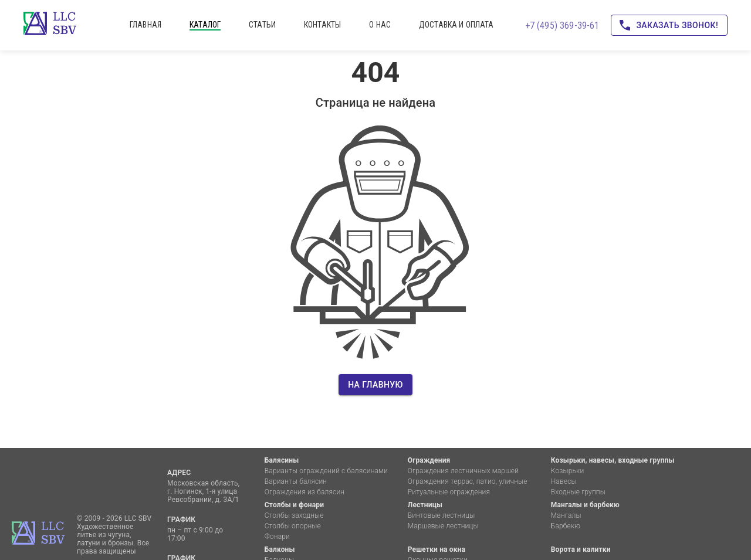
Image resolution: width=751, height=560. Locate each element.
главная (146, 25)
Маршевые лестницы (443, 526)
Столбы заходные (294, 515)
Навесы (564, 481)
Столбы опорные (293, 526)
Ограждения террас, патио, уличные (468, 481)
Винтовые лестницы (442, 515)
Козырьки (568, 471)
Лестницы (425, 505)
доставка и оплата (456, 25)
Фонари (277, 537)
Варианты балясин (296, 481)
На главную (375, 385)
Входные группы (578, 492)
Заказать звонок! (669, 26)
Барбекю (566, 526)
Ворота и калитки (581, 549)
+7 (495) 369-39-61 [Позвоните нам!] (562, 26)
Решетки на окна (437, 549)
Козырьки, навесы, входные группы (613, 460)
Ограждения (429, 460)
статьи (262, 25)
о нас (380, 25)
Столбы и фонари (294, 505)
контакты (322, 25)
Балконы (280, 549)
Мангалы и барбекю (585, 505)
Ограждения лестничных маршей (463, 471)
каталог (205, 25)
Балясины (282, 460)
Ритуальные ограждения (449, 492)
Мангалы (566, 515)
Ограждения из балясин (305, 492)
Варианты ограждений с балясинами (326, 471)
